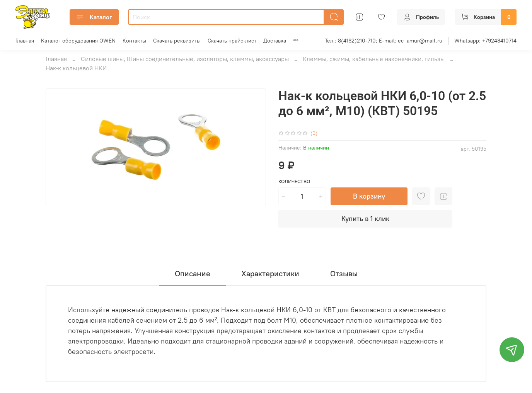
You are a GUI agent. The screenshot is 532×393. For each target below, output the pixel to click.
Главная (25, 41)
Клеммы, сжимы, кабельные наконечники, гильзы (374, 59)
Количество (294, 181)
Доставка (275, 41)
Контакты (134, 41)
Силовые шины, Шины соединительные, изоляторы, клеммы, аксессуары (185, 59)
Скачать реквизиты (177, 41)
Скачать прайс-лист (232, 41)
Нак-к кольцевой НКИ (76, 68)
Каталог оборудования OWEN (78, 41)
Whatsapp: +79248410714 (485, 41)
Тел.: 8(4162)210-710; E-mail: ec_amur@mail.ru (384, 41)
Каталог (94, 17)
